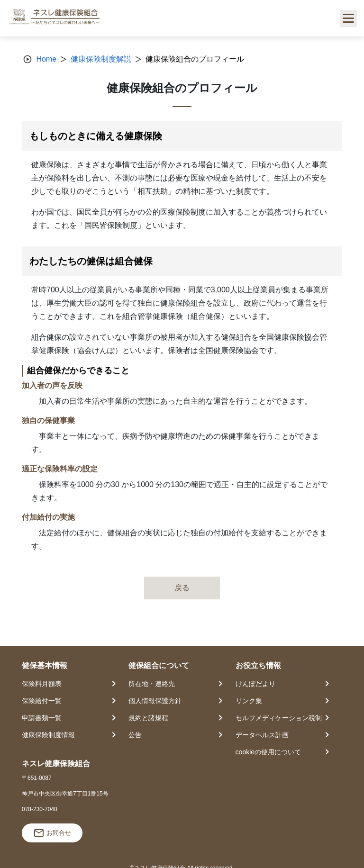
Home (46, 59)
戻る (182, 588)
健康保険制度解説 (101, 59)
